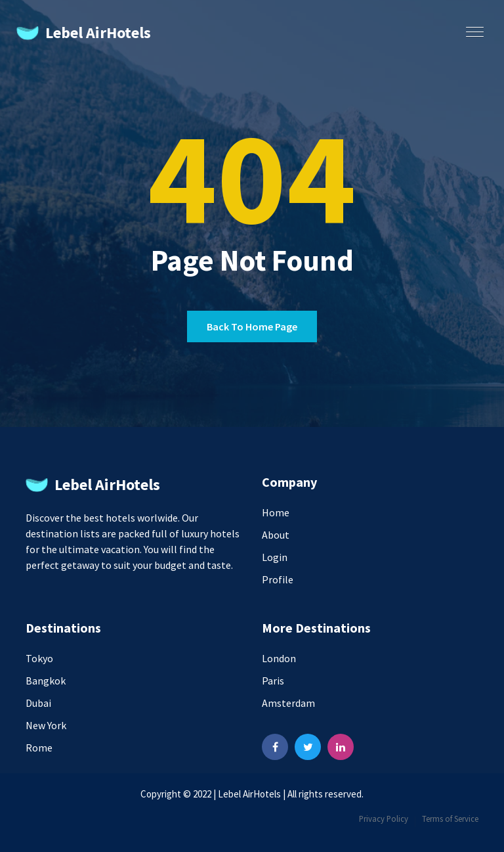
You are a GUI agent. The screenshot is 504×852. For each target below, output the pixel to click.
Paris (273, 681)
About (276, 535)
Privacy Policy (384, 818)
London (279, 658)
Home (276, 512)
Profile (278, 579)
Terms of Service (450, 818)
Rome (39, 748)
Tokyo (39, 658)
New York (46, 725)
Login (275, 557)
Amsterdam (288, 703)
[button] (472, 28)
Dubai (38, 703)
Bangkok (46, 681)
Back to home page (252, 326)
